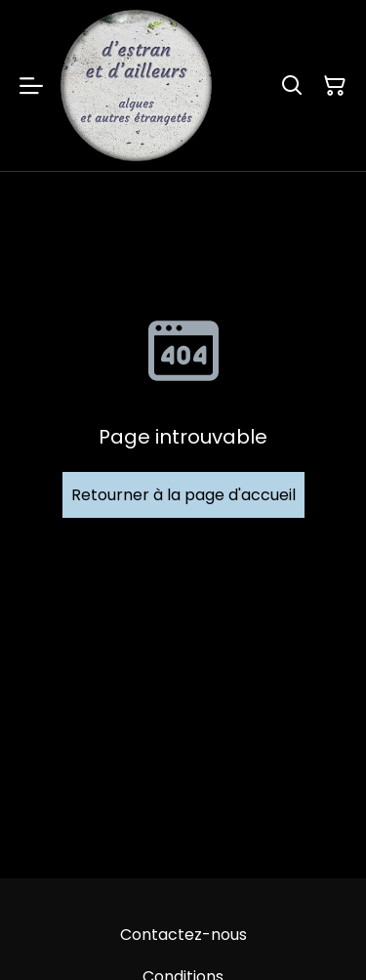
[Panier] (335, 86)
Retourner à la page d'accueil (183, 495)
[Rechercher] (292, 86)
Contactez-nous (183, 935)
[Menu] (31, 85)
